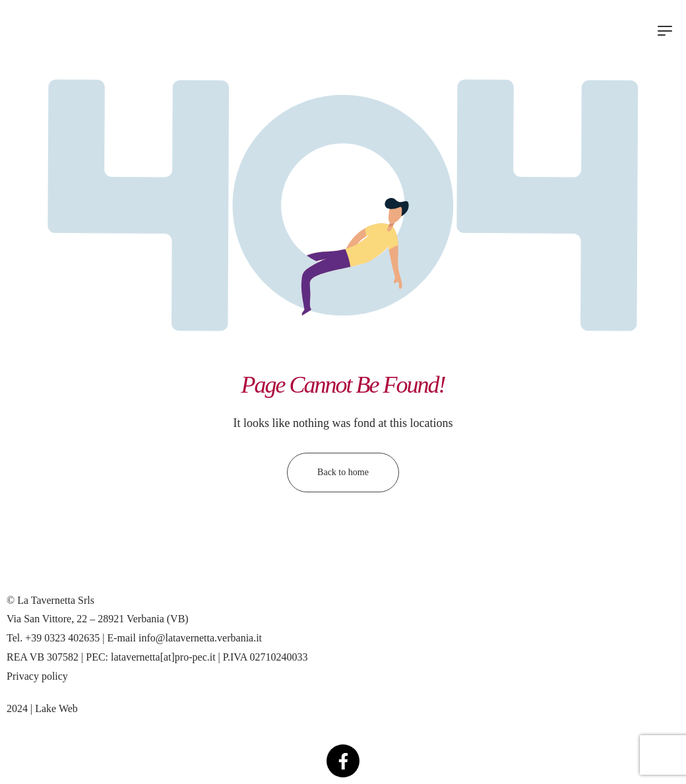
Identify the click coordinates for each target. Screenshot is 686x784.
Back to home (343, 472)
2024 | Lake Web (42, 708)
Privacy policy (37, 676)
